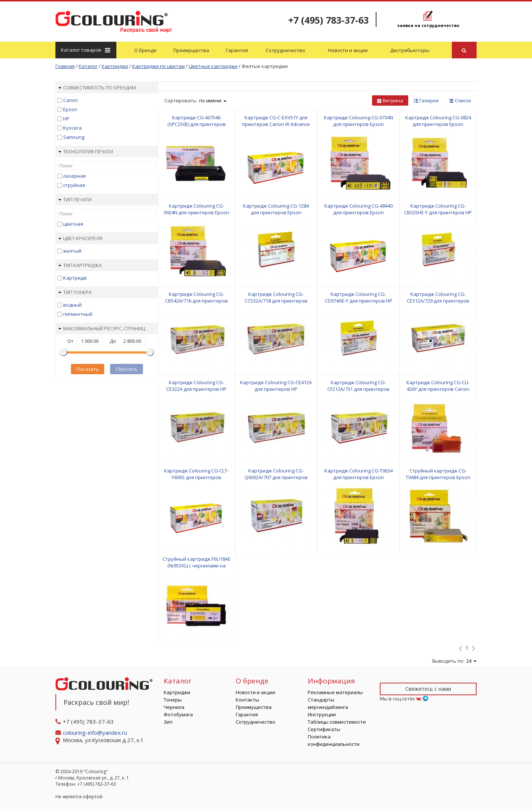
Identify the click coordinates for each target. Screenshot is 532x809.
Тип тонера (75, 292)
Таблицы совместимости (337, 722)
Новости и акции (348, 50)
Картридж (75, 278)
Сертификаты (324, 729)
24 (471, 661)
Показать (88, 369)
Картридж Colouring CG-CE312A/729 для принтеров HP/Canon (438, 301)
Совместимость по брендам (97, 88)
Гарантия (237, 50)
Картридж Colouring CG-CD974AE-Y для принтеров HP (359, 297)
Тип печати (75, 199)
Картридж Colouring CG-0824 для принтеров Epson (438, 121)
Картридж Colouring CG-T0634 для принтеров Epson (359, 474)
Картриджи (177, 692)
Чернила (174, 707)
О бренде (145, 50)
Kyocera (72, 128)
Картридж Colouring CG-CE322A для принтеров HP (196, 386)
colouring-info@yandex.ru (96, 733)
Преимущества (191, 50)
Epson (70, 109)
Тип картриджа (80, 265)
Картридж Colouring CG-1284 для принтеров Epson (276, 209)
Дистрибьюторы (410, 50)
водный (72, 305)
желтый (72, 251)
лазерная (74, 176)
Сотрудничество (285, 50)
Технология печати (86, 151)
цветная (73, 224)
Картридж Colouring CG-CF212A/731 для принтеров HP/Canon (358, 389)
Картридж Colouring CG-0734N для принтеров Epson (359, 121)
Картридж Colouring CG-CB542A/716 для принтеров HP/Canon (197, 301)
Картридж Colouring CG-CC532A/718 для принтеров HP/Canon (276, 301)
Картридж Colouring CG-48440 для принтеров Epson (359, 209)
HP (66, 119)
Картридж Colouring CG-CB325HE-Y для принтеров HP (438, 209)
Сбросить (127, 369)
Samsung (74, 137)
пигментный (78, 314)
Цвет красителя (80, 238)
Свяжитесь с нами (428, 689)
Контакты (247, 700)
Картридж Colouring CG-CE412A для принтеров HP (276, 386)
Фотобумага (178, 714)
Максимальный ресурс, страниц (102, 328)
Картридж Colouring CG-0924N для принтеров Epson (196, 209)
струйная (74, 185)
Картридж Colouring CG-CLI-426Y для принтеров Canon (438, 386)
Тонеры (173, 700)
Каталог (85, 50)
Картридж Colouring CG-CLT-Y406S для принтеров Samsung (196, 477)
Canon (71, 100)
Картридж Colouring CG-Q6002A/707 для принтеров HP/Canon (276, 477)
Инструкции (322, 714)
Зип (168, 722)
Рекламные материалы (335, 692)
